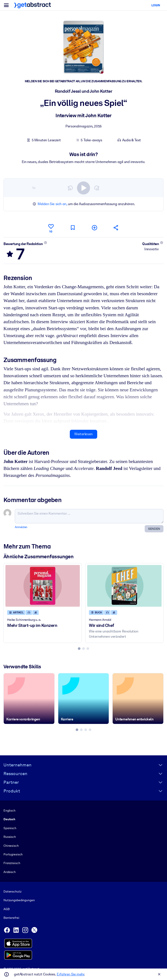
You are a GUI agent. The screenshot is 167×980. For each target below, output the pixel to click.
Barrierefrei (11, 918)
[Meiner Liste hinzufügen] (94, 228)
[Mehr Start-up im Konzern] (43, 586)
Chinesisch (11, 845)
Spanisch (10, 828)
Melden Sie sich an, (52, 204)
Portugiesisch (13, 854)
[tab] (79, 649)
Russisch (10, 837)
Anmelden (21, 527)
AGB (7, 909)
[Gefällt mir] (51, 228)
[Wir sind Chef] (124, 586)
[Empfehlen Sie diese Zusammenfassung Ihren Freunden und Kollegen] (116, 228)
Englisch (9, 810)
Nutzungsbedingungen (19, 900)
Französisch (12, 863)
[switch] (83, 188)
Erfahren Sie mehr (70, 974)
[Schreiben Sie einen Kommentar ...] (89, 516)
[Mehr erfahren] (45, 242)
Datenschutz (13, 891)
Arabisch (10, 872)
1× (34, 188)
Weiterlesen (83, 434)
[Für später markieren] (73, 228)
